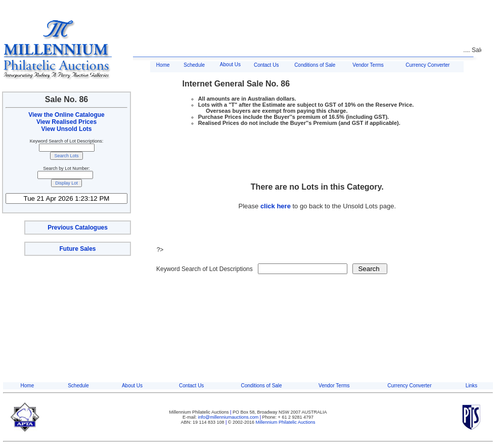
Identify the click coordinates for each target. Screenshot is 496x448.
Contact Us (266, 65)
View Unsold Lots (67, 129)
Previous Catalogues (78, 228)
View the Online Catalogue (66, 115)
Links (471, 386)
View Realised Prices (66, 122)
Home (163, 65)
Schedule (194, 65)
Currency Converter (427, 65)
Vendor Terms (368, 65)
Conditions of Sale (315, 65)
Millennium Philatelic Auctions (286, 422)
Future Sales (77, 249)
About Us (230, 64)
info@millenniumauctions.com (229, 417)
